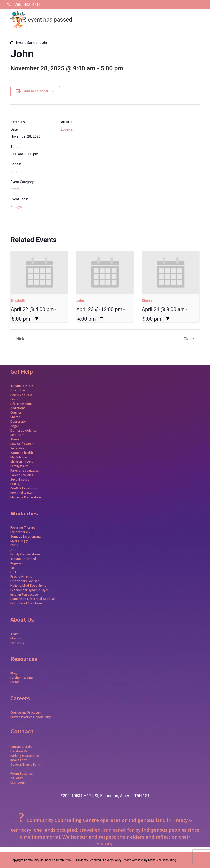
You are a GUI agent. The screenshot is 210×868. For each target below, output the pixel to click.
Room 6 (16, 189)
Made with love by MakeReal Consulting (150, 860)
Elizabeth (18, 301)
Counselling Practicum (26, 713)
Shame (15, 417)
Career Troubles (22, 475)
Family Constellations (26, 554)
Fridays (16, 207)
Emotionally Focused (25, 581)
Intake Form (19, 760)
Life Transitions (21, 404)
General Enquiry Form (26, 765)
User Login (18, 782)
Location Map (20, 751)
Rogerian (17, 563)
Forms (15, 682)
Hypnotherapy (20, 532)
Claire (189, 339)
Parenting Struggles (25, 471)
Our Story (17, 643)
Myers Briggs (20, 541)
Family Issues (20, 466)
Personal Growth (23, 493)
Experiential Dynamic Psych (29, 590)
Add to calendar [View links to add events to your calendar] (36, 91)
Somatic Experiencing (26, 536)
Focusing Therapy (23, 528)
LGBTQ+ (16, 484)
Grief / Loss (19, 390)
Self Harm (17, 435)
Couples (16, 413)
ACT (13, 550)
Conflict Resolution (24, 488)
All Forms (17, 778)
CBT (13, 568)
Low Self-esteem (22, 444)
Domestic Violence (24, 430)
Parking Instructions (25, 756)
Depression (18, 421)
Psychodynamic (21, 577)
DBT (13, 572)
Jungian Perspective (24, 594)
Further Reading (22, 678)
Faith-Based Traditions (27, 603)
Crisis (14, 399)
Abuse (15, 439)
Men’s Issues (19, 457)
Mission (16, 638)
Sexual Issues (20, 479)
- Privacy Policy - (112, 860)
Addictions (18, 408)
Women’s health (22, 453)
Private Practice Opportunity (30, 717)
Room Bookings (22, 773)
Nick (20, 339)
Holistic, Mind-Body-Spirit (28, 585)
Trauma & (18, 386)
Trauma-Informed (24, 559)
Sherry (147, 301)
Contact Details (21, 747)
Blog (14, 673)
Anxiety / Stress (22, 395)
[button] (197, 29)
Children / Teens (22, 462)
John (14, 172)
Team (14, 634)
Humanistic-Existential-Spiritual (33, 599)
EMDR (14, 545)
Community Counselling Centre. (45, 860)
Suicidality (17, 448)
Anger (15, 426)
